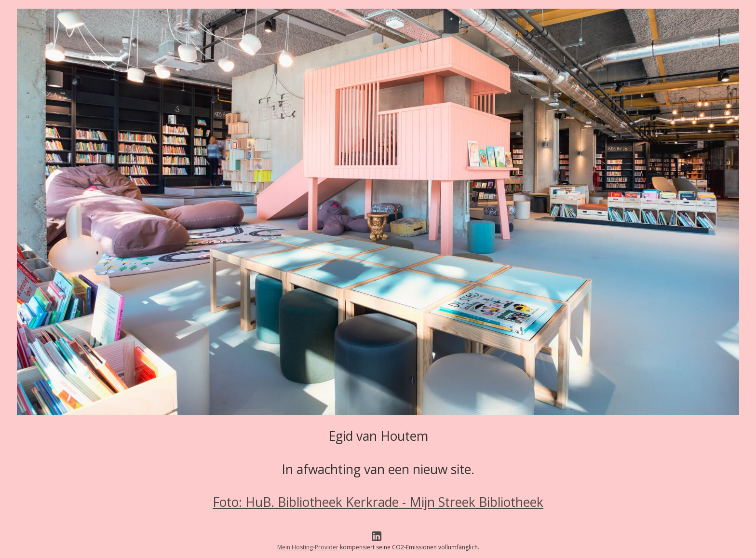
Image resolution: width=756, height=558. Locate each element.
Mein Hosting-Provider (308, 547)
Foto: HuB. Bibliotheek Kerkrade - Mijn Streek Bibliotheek (378, 502)
